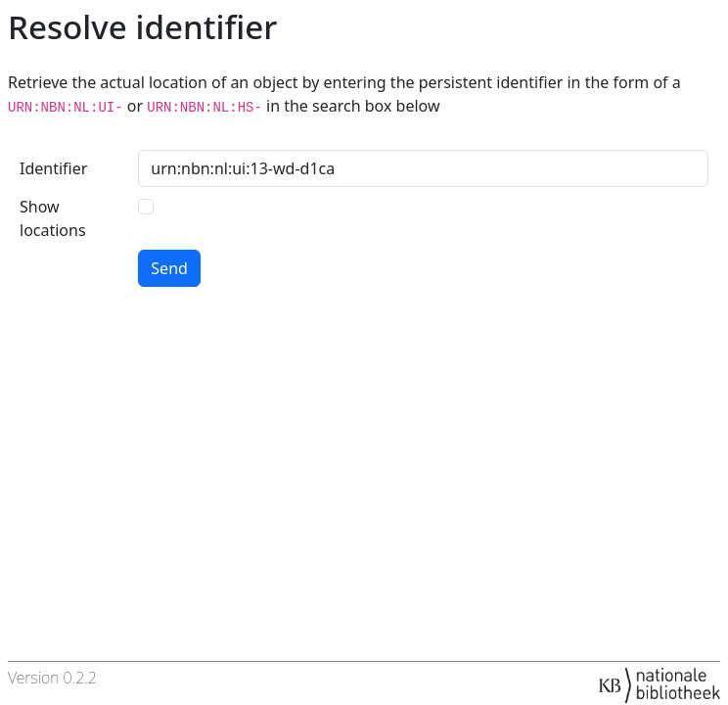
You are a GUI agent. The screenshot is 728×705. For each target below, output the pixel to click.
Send (169, 268)
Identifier (53, 168)
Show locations (53, 218)
